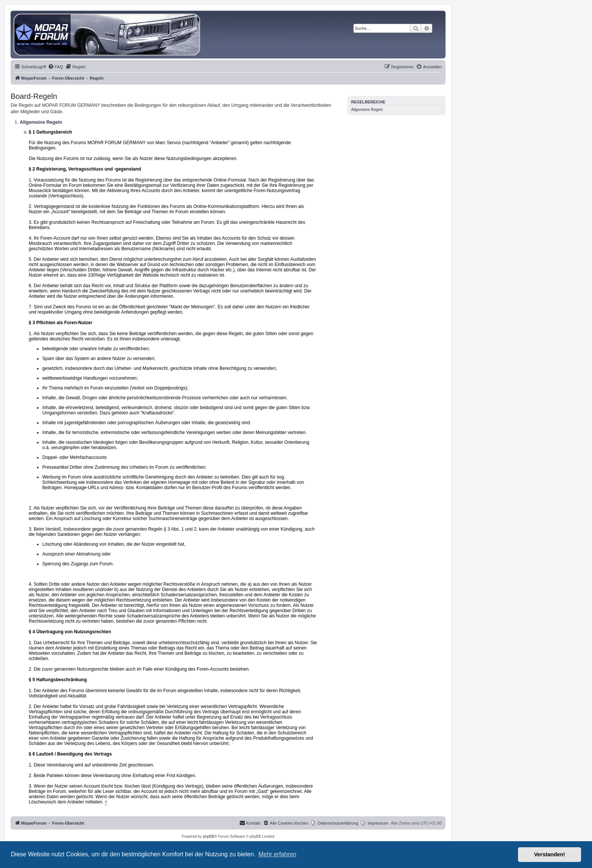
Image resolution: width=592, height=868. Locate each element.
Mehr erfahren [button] (277, 854)
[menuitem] (55, 67)
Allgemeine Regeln (367, 110)
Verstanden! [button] (550, 854)
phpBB (208, 836)
